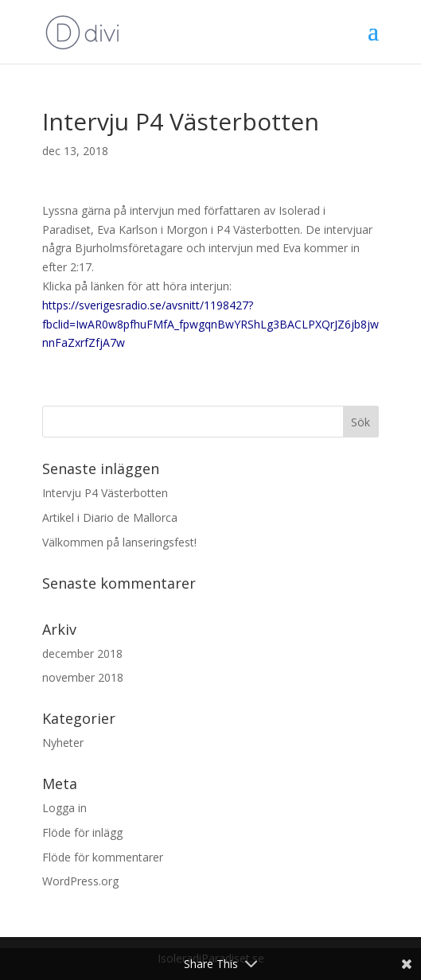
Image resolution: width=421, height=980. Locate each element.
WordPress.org (80, 881)
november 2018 (83, 677)
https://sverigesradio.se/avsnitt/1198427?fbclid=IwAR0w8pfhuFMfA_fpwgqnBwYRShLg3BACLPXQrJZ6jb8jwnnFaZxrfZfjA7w (210, 324)
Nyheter (63, 743)
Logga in (64, 808)
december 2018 (82, 653)
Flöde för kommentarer (103, 857)
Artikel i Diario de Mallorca (110, 517)
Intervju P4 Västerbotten (105, 493)
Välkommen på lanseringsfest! (119, 542)
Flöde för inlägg (82, 832)
